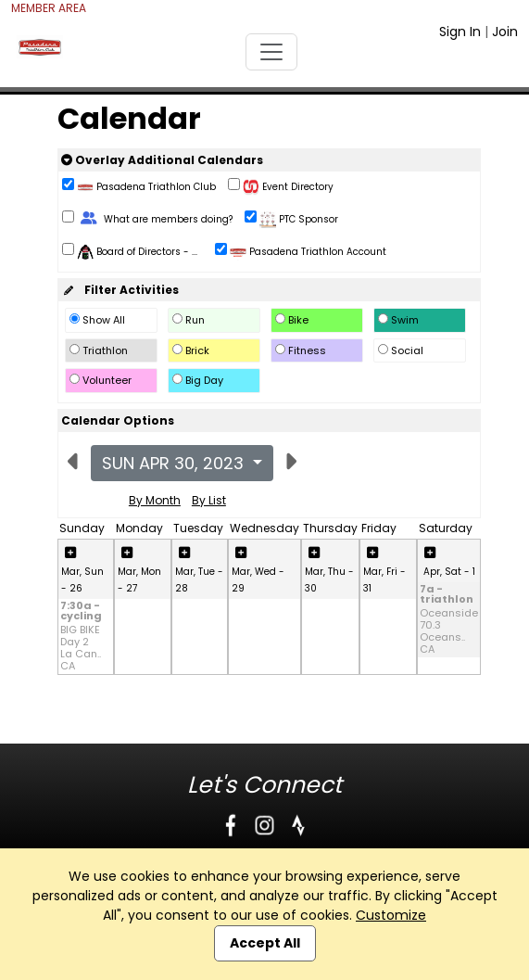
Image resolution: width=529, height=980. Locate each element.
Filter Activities (120, 290)
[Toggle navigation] (271, 52)
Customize (391, 915)
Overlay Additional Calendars (162, 160)
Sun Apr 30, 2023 (175, 463)
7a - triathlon (447, 595)
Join (505, 32)
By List (209, 500)
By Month (155, 500)
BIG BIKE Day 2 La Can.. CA (81, 649)
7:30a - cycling (81, 612)
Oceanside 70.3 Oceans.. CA (449, 632)
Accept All (265, 943)
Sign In (460, 32)
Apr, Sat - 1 (449, 572)
